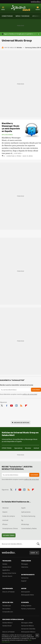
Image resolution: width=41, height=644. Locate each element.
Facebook (7, 405)
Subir (33, 553)
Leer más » (18, 153)
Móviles (19, 47)
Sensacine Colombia (28, 629)
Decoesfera (6, 609)
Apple (23, 508)
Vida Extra (25, 567)
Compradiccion (8, 612)
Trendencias (7, 606)
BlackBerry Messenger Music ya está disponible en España (11, 127)
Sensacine (25, 578)
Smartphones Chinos (10, 528)
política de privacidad (30, 394)
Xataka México (7, 623)
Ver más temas (9, 535)
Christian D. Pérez (14, 156)
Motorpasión (26, 592)
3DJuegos (25, 564)
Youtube (11, 405)
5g (22, 520)
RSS (21, 405)
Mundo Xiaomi (7, 576)
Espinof (24, 581)
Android (36, 448)
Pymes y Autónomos (28, 609)
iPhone (5, 524)
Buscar (38, 544)
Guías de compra (9, 516)
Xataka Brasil (7, 626)
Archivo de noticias (22, 422)
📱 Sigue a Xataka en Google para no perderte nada (19, 34)
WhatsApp (25, 524)
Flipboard (26, 405)
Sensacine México (27, 626)
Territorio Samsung (28, 516)
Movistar (28, 448)
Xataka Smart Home (9, 573)
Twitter (2, 405)
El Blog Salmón (26, 606)
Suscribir (36, 390)
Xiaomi (5, 512)
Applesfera (6, 570)
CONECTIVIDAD (7, 16)
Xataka (5, 564)
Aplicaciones (7, 135)
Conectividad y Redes (29, 528)
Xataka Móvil (21, 8)
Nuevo (38, 9)
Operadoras (18, 448)
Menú (3, 9)
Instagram (16, 405)
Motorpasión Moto (28, 595)
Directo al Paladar (9, 592)
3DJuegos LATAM (27, 623)
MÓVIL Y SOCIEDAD (23, 16)
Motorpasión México (28, 632)
